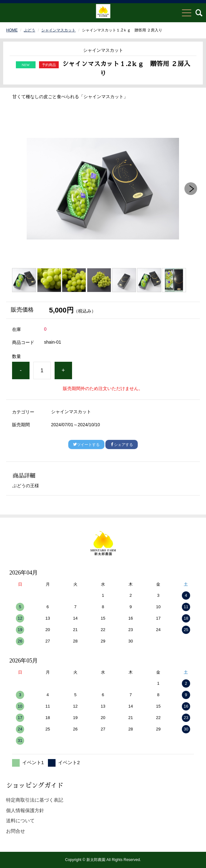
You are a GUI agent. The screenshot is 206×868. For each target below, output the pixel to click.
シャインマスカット (58, 30)
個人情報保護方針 (25, 810)
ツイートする (86, 445)
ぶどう (30, 30)
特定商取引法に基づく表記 (35, 800)
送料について (20, 821)
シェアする (122, 445)
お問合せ (16, 831)
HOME (12, 30)
